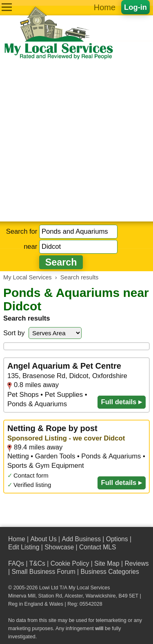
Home (105, 7)
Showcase (59, 547)
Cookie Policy (70, 563)
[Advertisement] (76, 141)
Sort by (14, 333)
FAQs (16, 563)
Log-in (135, 7)
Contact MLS (98, 547)
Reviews (136, 563)
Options (117, 539)
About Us (43, 539)
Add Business (81, 539)
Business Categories (110, 572)
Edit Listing (24, 547)
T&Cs (37, 563)
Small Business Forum (43, 572)
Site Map (107, 563)
